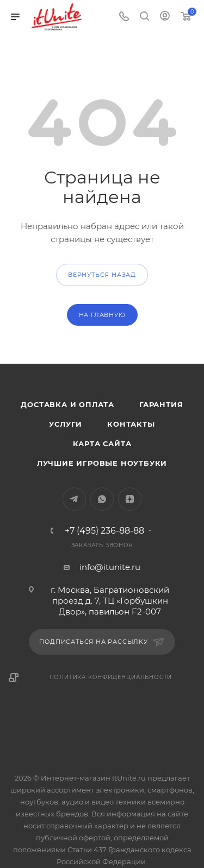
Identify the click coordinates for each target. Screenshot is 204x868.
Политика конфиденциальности (111, 677)
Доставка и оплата (67, 404)
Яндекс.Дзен (130, 499)
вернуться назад (102, 275)
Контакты (131, 424)
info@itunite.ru (110, 567)
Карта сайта (102, 443)
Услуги (66, 424)
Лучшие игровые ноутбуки (102, 463)
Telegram (74, 499)
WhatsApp (102, 499)
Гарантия (161, 404)
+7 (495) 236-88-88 (104, 531)
